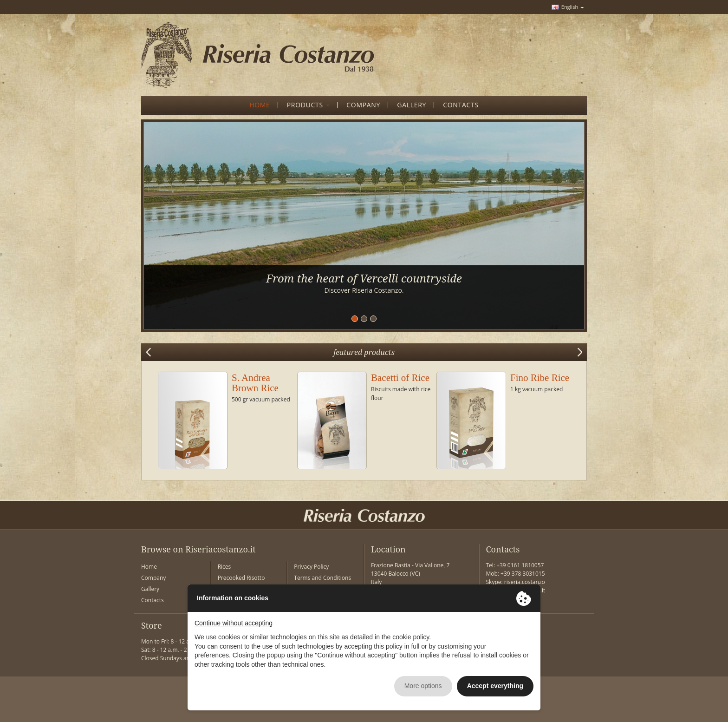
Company (153, 578)
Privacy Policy (311, 567)
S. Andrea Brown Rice (255, 383)
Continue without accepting (234, 623)
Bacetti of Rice (400, 378)
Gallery (150, 589)
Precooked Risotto (241, 578)
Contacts (153, 600)
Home (149, 567)
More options (423, 686)
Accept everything (495, 686)
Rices (224, 567)
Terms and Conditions (322, 578)
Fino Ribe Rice (540, 378)
